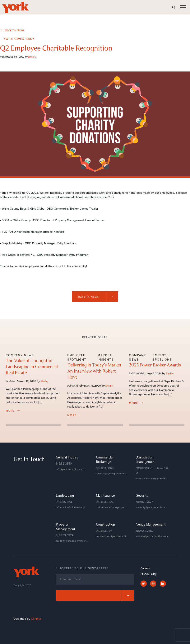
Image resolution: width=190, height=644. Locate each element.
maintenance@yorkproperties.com (115, 507)
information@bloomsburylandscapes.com (79, 507)
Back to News (98, 297)
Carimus (36, 619)
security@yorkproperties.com (153, 507)
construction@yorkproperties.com (115, 536)
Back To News (12, 30)
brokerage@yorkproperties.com (114, 474)
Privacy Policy (148, 574)
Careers (145, 568)
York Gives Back (19, 39)
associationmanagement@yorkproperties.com (162, 478)
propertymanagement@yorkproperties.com (80, 541)
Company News (20, 355)
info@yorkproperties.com (70, 469)
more (13, 410)
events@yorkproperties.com (152, 536)
